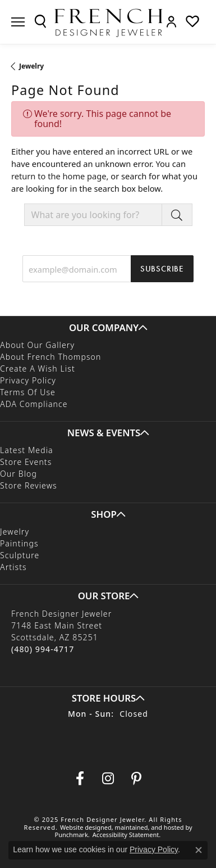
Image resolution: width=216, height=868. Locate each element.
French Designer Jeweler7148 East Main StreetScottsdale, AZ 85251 (61, 631)
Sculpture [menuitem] (20, 556)
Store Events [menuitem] (26, 462)
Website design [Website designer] (82, 827)
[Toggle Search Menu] (40, 21)
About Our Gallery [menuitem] (37, 345)
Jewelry (31, 66)
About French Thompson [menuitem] (50, 357)
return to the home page (59, 176)
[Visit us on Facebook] (80, 779)
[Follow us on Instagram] (108, 779)
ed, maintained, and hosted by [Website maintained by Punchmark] (148, 827)
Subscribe (162, 269)
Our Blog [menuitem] (19, 474)
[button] (108, 327)
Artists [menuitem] (13, 568)
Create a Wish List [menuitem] (38, 369)
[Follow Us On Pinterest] (136, 779)
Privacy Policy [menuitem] (28, 381)
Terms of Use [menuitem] (28, 393)
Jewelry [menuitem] (15, 532)
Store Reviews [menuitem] (29, 486)
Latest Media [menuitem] (27, 451)
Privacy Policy (154, 849)
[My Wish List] (192, 21)
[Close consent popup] (199, 850)
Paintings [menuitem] (19, 544)
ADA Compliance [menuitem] (34, 404)
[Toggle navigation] (18, 22)
